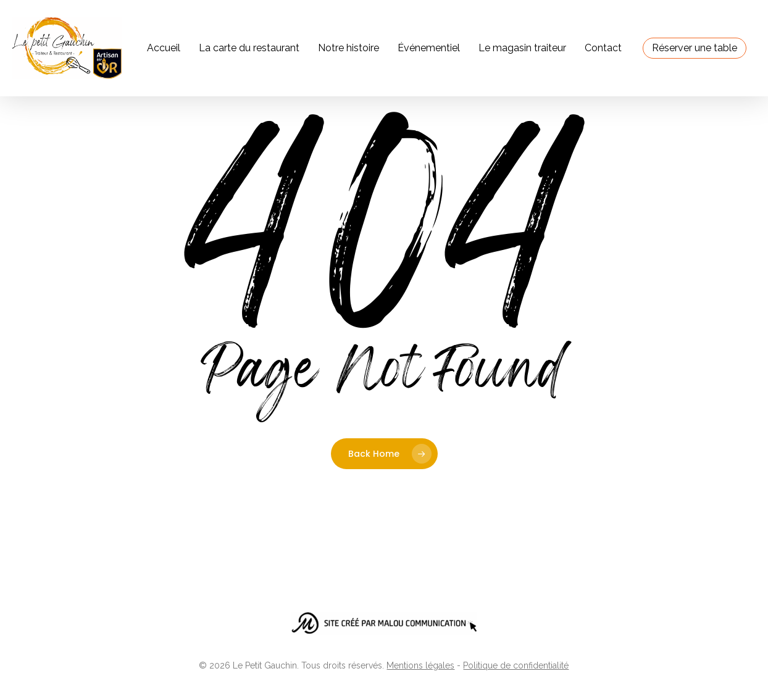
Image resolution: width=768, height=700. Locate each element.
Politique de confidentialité (516, 665)
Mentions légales (420, 665)
